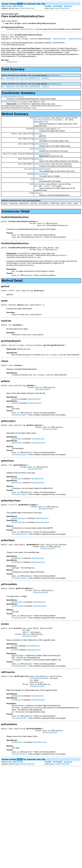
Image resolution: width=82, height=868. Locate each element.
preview (37, 194)
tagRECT (47, 196)
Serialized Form (12, 64)
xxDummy (45, 80)
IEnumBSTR (29, 178)
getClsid (37, 140)
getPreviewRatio (40, 183)
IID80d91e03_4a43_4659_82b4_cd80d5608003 (23, 89)
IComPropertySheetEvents (44, 125)
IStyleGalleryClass (13, 30)
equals (37, 134)
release (37, 204)
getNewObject (39, 172)
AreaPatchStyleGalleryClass (12, 100)
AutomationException (42, 409)
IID (3, 80)
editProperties (39, 122)
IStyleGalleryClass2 (27, 30)
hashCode (38, 189)
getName (38, 167)
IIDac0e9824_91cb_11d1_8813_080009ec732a (23, 80)
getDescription (39, 145)
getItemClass (39, 156)
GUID (31, 156)
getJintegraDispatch (41, 162)
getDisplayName (40, 151)
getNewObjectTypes (41, 178)
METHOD (31, 8)
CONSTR (23, 8)
